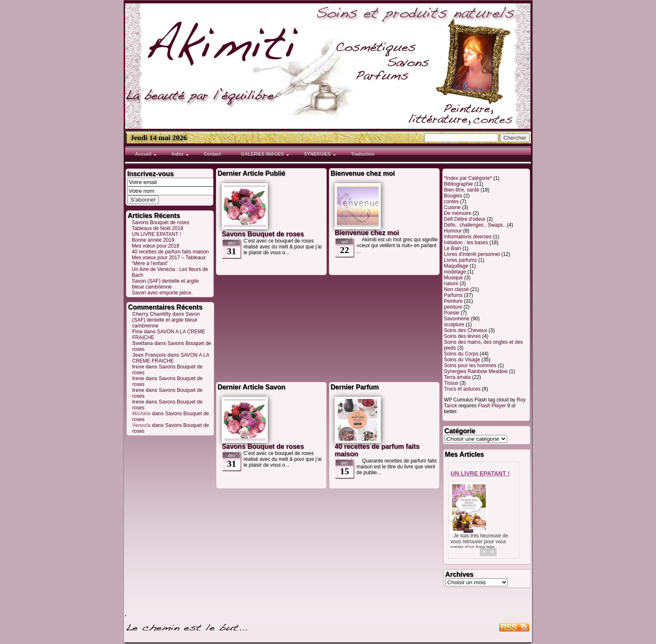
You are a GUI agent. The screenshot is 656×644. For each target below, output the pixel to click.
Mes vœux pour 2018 (155, 246)
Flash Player (492, 406)
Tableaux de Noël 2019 (158, 228)
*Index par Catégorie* (468, 178)
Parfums (453, 295)
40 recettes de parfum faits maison (170, 252)
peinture (453, 307)
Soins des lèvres (462, 336)
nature (451, 284)
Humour (453, 231)
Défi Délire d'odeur (465, 219)
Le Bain (452, 248)
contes (451, 202)
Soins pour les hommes (470, 365)
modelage (455, 272)
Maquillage (456, 266)
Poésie (452, 313)
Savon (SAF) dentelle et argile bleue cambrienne (165, 284)
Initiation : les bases (466, 243)
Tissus (451, 383)
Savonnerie (457, 319)
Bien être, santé (461, 190)
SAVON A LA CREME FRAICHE (171, 358)
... (287, 253)
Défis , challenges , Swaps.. (475, 225)
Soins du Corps (461, 354)
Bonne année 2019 (153, 240)
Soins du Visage (462, 360)
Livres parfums (460, 260)
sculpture (454, 325)
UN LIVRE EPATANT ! (156, 234)
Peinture (453, 301)
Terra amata (457, 377)
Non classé (456, 289)
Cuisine (452, 207)
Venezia (141, 425)
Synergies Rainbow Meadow (476, 371)
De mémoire (457, 213)
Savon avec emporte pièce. (162, 293)
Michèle (141, 414)
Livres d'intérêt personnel (472, 254)
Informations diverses (468, 237)
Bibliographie (458, 184)
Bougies (453, 196)
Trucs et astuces (462, 389)
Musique (453, 278)
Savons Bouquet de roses (160, 222)
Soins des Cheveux (465, 330)
